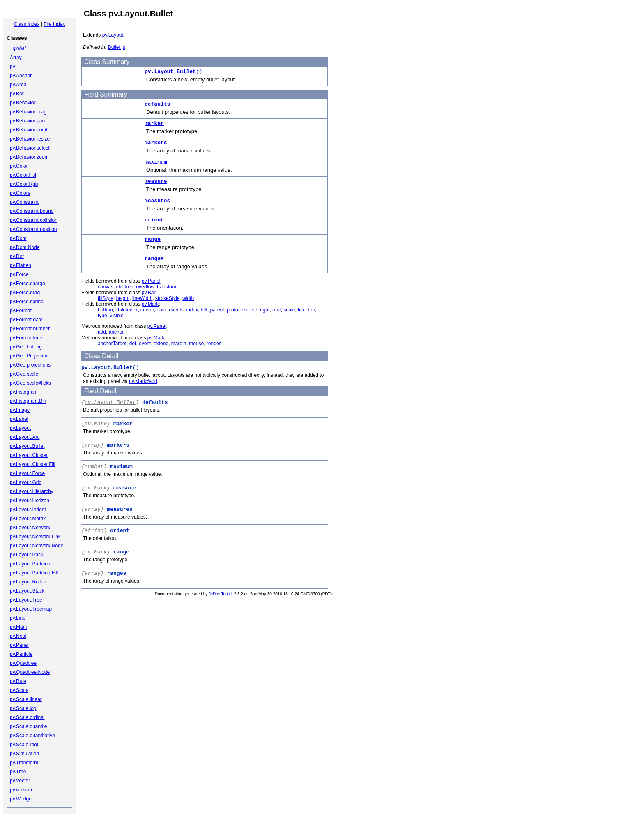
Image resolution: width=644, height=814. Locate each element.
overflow (145, 287)
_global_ (19, 48)
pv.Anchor (21, 76)
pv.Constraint (24, 202)
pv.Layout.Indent (28, 510)
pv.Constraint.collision (34, 220)
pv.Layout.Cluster (29, 455)
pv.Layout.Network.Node (37, 546)
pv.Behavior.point (29, 130)
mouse (196, 344)
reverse (249, 310)
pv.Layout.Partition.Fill (34, 573)
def (133, 344)
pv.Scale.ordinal (27, 717)
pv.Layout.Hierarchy (32, 491)
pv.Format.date (26, 320)
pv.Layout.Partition (30, 564)
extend (161, 344)
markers (156, 143)
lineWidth (142, 298)
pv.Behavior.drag (28, 112)
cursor (147, 310)
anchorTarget (112, 344)
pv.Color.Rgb (24, 184)
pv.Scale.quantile (29, 726)
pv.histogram (24, 392)
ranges (154, 259)
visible (116, 316)
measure (156, 181)
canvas (106, 287)
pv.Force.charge (28, 284)
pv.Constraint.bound (32, 211)
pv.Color (19, 166)
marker (154, 123)
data (161, 310)
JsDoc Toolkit (221, 594)
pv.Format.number (30, 329)
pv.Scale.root (24, 745)
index (192, 310)
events (176, 310)
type (102, 316)
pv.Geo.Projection (29, 356)
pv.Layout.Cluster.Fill (33, 464)
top (312, 310)
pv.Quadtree (23, 663)
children (125, 287)
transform (167, 287)
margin (179, 344)
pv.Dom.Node (25, 247)
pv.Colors (20, 193)
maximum (156, 162)
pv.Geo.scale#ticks (30, 383)
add (102, 332)
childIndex (126, 310)
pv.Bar (17, 94)
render (214, 344)
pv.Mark (18, 627)
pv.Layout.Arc (25, 437)
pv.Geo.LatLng (26, 347)
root (277, 310)
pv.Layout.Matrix (28, 519)
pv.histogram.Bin (28, 401)
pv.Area (18, 85)
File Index (54, 24)
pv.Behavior (23, 103)
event (145, 344)
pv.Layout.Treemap (31, 609)
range (153, 239)
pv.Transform (24, 763)
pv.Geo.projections (30, 365)
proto (232, 310)
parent (217, 310)
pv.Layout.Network (30, 528)
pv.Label (19, 419)
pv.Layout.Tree (26, 600)
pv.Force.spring (27, 302)
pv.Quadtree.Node (30, 672)
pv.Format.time (26, 338)
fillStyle (106, 298)
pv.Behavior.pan (27, 121)
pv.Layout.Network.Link (35, 537)
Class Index (27, 24)
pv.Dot (17, 256)
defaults (157, 104)
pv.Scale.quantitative (32, 736)
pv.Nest (18, 636)
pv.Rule (18, 681)
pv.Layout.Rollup (28, 582)
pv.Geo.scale (24, 374)
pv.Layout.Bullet (27, 446)
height (123, 298)
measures (157, 201)
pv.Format (21, 311)
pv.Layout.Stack (27, 591)
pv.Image (20, 410)
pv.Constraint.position (33, 229)
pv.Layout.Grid (26, 482)
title (302, 310)
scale (289, 310)
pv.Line (18, 618)
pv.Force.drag (25, 293)
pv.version (21, 790)
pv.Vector (20, 781)
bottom (105, 310)
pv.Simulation (24, 754)
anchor (116, 332)
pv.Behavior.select (30, 148)
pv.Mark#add (143, 381)
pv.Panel (19, 645)
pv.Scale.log (23, 708)
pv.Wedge (21, 799)
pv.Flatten (21, 265)
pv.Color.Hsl (23, 175)
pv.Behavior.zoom (29, 157)
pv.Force (19, 274)
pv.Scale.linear (26, 699)
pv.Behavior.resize (30, 139)
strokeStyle (167, 298)
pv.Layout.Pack (26, 555)
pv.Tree (18, 772)
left (204, 310)
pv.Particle (21, 654)
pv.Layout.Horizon (30, 500)
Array (16, 58)
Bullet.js (117, 47)
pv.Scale (19, 690)
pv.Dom (18, 238)
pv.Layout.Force (27, 473)
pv (13, 67)
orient (154, 220)
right (265, 310)
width (188, 298)
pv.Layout (20, 428)
